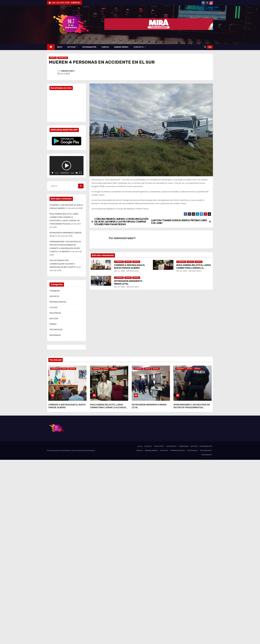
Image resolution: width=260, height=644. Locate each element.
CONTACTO (140, 47)
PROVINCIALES (63, 58)
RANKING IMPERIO (121, 47)
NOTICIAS (72, 47)
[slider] (65, 173)
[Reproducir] (53, 173)
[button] (205, 47)
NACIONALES (55, 313)
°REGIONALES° (207, 455)
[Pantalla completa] (80, 173)
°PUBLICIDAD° (184, 446)
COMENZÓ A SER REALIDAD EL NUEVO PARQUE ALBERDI (130, 267)
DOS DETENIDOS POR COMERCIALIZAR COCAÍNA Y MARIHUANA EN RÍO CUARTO (62, 264)
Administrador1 (68, 71)
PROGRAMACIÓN (89, 47)
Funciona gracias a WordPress (59, 450)
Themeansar (90, 450)
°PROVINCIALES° (206, 450)
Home (140, 446)
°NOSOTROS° (159, 446)
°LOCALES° (148, 446)
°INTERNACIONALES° (178, 450)
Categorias (55, 291)
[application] (67, 166)
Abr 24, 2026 (119, 271)
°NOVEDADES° (171, 446)
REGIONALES (55, 335)
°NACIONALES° (192, 450)
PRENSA (53, 324)
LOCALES (53, 307)
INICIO (60, 47)
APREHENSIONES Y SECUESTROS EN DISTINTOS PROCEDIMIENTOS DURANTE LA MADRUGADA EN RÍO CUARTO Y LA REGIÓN (192, 409)
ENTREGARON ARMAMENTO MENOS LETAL (128, 282)
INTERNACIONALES (58, 302)
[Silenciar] (77, 173)
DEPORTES (54, 296)
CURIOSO (105, 47)
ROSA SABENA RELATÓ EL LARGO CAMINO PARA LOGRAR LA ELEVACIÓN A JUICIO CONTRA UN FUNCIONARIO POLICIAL (109, 409)
